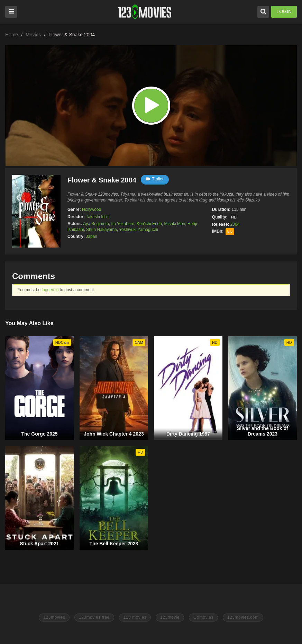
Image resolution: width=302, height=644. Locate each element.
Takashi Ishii (97, 217)
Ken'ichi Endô (149, 224)
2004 (235, 224)
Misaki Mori (175, 224)
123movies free (94, 617)
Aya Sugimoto (96, 224)
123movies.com (243, 617)
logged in (50, 290)
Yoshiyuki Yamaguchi (139, 230)
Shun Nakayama (102, 230)
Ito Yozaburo (123, 224)
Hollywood (91, 209)
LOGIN (284, 11)
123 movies (135, 617)
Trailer (155, 179)
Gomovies (203, 617)
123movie (170, 617)
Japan (91, 236)
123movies (54, 617)
